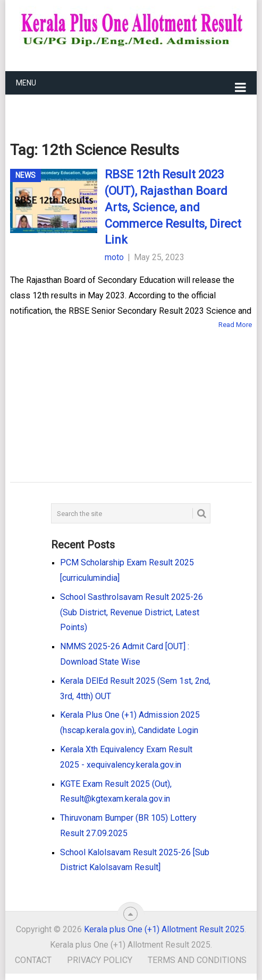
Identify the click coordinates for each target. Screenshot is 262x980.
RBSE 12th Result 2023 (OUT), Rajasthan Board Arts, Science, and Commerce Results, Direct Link (173, 207)
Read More (235, 325)
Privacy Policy (100, 960)
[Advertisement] (114, 390)
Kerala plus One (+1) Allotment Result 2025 (164, 929)
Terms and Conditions (197, 960)
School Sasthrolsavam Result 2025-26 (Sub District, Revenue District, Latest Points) (132, 612)
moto (114, 257)
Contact (33, 960)
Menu (26, 83)
